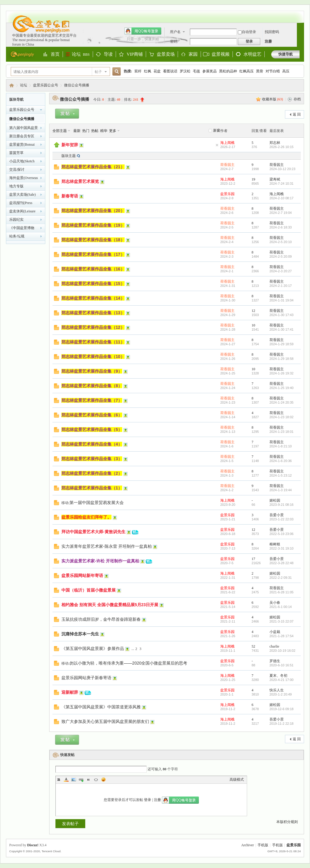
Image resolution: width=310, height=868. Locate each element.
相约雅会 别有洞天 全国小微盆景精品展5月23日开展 (110, 605)
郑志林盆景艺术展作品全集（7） (92, 400)
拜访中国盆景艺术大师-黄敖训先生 (93, 532)
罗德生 (275, 661)
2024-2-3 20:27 (281, 271)
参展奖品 (210, 71)
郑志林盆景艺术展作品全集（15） (93, 284)
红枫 (148, 71)
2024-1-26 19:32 (282, 373)
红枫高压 (247, 71)
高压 (286, 71)
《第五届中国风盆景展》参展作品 (93, 648)
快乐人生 (277, 690)
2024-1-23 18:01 (282, 432)
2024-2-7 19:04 (281, 213)
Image (74, 780)
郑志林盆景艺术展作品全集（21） (93, 167)
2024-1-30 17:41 (282, 329)
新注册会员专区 (22, 136)
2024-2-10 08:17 (282, 198)
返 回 (297, 114)
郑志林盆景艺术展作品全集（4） (92, 444)
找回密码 (272, 32)
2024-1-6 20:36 (281, 461)
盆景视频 (221, 54)
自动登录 (247, 32)
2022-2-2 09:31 (281, 578)
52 (253, 646)
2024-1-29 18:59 (282, 344)
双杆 (138, 71)
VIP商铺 (135, 55)
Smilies (103, 780)
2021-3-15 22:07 (282, 621)
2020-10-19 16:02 (282, 651)
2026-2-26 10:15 (282, 147)
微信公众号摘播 (77, 85)
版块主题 (69, 156)
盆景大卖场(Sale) (23, 195)
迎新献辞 (70, 692)
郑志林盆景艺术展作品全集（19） (93, 225)
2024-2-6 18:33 (281, 227)
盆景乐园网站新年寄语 (82, 575)
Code (96, 780)
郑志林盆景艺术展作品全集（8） (92, 386)
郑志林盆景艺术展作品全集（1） (92, 488)
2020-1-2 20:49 (281, 694)
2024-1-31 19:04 (282, 300)
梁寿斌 (275, 179)
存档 (297, 99)
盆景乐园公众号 (46, 85)
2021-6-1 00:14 (281, 607)
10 (253, 325)
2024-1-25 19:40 (282, 388)
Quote (89, 780)
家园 (193, 55)
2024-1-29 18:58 (282, 359)
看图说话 (170, 71)
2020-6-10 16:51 (282, 665)
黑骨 (260, 71)
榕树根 (275, 544)
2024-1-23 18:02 (282, 417)
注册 (268, 41)
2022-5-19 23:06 (282, 534)
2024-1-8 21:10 (281, 446)
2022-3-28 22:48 (282, 563)
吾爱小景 (277, 515)
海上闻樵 (227, 143)
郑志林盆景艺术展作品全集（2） (92, 473)
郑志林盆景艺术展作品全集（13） (93, 313)
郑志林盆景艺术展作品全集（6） (92, 415)
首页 (55, 55)
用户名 (175, 32)
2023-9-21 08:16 (282, 505)
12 (253, 311)
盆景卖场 (166, 55)
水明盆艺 (252, 54)
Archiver (248, 845)
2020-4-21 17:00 (282, 680)
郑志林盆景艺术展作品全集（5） (92, 430)
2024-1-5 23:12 (281, 475)
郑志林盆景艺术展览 (80, 181)
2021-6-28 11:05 (282, 592)
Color (66, 780)
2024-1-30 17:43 (282, 315)
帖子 (98, 72)
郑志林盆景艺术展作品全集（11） (93, 342)
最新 (77, 131)
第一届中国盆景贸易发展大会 (97, 503)
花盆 (157, 71)
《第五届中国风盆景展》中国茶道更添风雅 (101, 707)
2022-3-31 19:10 (282, 548)
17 (253, 559)
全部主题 (60, 131)
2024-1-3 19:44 (281, 490)
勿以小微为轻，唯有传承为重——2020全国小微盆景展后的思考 (128, 663)
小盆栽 (275, 632)
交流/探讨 (17, 169)
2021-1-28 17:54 (282, 636)
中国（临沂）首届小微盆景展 (89, 590)
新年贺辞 (70, 145)
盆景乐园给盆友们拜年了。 (86, 517)
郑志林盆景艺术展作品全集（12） (93, 327)
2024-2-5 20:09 (281, 256)
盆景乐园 (12, 85)
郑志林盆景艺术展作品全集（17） (93, 254)
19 (253, 179)
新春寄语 (70, 196)
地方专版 (16, 186)
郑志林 (275, 143)
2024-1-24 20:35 (282, 402)
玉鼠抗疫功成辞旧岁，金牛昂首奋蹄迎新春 (101, 619)
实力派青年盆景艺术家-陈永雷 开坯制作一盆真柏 (107, 546)
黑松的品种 (228, 71)
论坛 (81, 54)
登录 (148, 800)
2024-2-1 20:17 (281, 286)
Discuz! (33, 845)
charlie (274, 646)
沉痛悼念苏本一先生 (80, 634)
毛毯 (196, 71)
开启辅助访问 (298, 14)
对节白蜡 (273, 71)
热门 (86, 131)
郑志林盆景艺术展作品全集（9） (92, 371)
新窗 (217, 130)
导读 (108, 55)
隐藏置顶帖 (217, 145)
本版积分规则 (287, 822)
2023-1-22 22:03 (282, 519)
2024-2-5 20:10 (281, 242)
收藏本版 (273, 99)
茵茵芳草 (16, 153)
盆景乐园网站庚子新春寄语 (86, 678)
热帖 (95, 131)
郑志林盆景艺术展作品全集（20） (93, 211)
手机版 (263, 845)
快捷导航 (286, 54)
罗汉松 (185, 71)
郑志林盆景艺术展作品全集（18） (93, 240)
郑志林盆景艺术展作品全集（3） (92, 459)
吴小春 (275, 603)
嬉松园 (275, 500)
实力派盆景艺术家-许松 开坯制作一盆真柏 (100, 561)
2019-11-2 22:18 (282, 724)
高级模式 (237, 780)
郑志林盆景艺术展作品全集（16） (93, 269)
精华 (104, 131)
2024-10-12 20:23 (282, 169)
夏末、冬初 (278, 676)
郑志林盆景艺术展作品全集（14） (93, 298)
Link (81, 780)
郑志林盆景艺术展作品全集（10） (93, 357)
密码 (174, 41)
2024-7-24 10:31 (282, 183)
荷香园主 (227, 165)
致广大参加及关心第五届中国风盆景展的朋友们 (105, 721)
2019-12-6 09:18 (282, 709)
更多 (113, 131)
